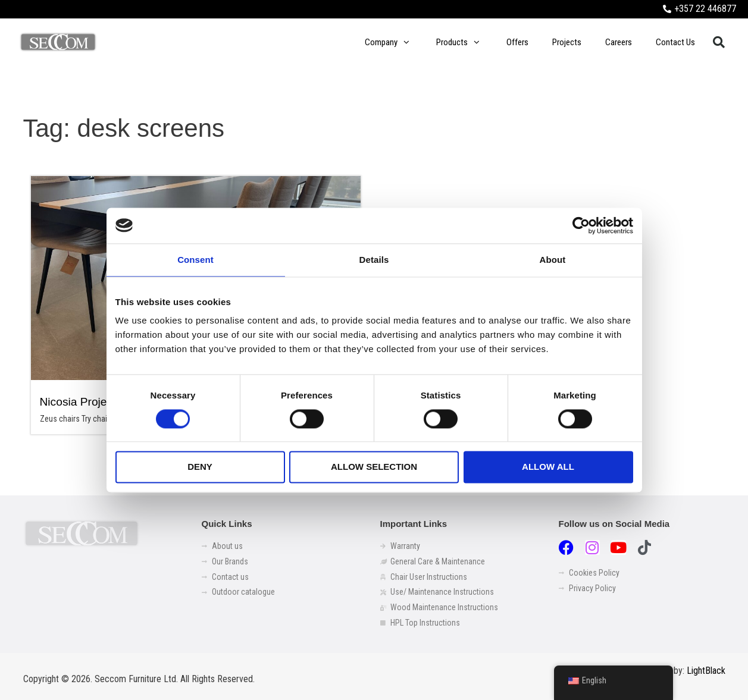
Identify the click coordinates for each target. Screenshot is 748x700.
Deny (200, 467)
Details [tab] (374, 260)
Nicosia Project (78, 402)
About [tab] (553, 260)
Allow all (548, 467)
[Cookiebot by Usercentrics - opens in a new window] (581, 225)
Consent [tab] (195, 260)
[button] (719, 42)
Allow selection (374, 467)
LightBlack (706, 671)
